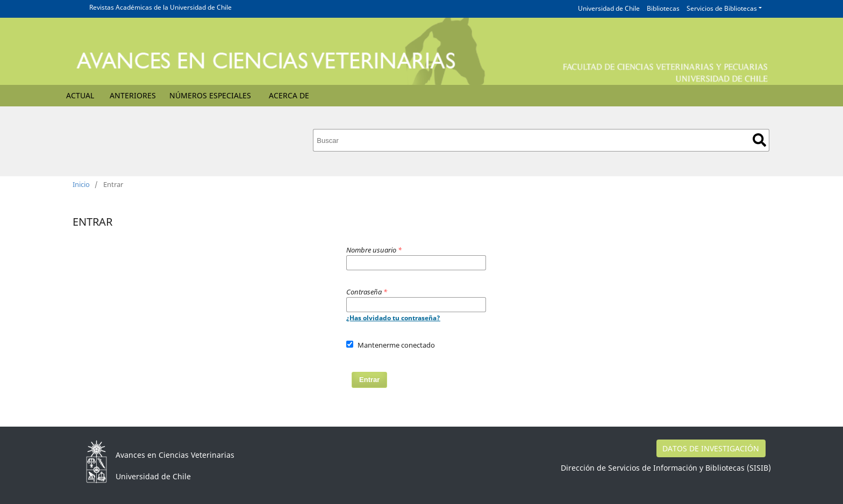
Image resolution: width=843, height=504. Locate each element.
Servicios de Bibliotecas (722, 8)
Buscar (759, 140)
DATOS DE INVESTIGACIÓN (711, 448)
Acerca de (289, 95)
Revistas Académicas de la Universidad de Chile (160, 7)
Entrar (369, 380)
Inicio (81, 184)
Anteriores (133, 95)
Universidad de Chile (609, 8)
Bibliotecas (663, 8)
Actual (80, 95)
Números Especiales (210, 95)
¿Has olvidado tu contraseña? (393, 318)
